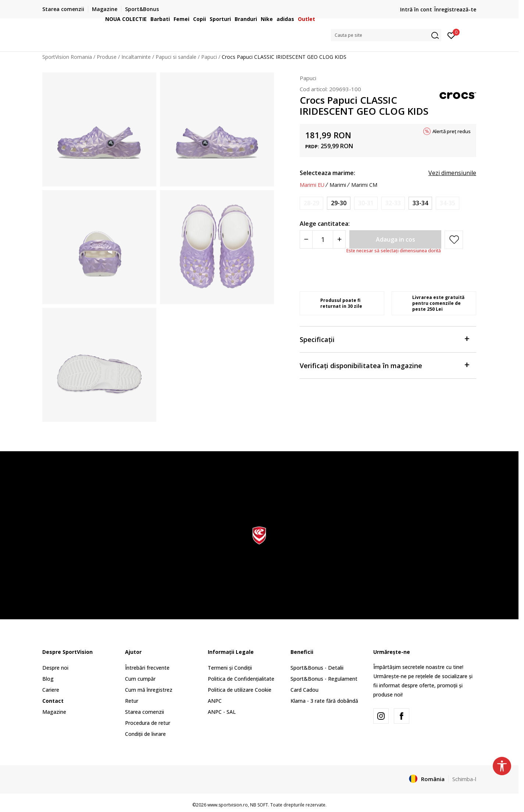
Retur (132, 701)
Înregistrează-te (455, 9)
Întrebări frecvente (147, 668)
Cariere (51, 690)
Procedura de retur (148, 723)
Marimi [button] (338, 185)
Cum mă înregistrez (149, 690)
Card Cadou (304, 690)
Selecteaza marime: (327, 173)
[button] (386, 35)
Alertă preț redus (452, 131)
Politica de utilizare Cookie (240, 690)
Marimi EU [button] (312, 185)
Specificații (384, 339)
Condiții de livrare (145, 734)
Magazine (54, 712)
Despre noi (55, 668)
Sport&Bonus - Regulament (324, 679)
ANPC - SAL (222, 712)
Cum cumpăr (140, 679)
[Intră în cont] (451, 35)
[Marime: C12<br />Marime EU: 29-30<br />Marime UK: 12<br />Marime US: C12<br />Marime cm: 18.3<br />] (339, 203)
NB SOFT (259, 805)
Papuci (308, 78)
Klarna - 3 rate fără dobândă (324, 701)
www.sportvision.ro (228, 805)
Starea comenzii (145, 712)
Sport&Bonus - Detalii (317, 668)
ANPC (215, 701)
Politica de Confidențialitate (241, 679)
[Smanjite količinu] (306, 239)
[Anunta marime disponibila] (311, 203)
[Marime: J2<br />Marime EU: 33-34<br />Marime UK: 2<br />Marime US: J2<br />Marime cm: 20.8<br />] (420, 203)
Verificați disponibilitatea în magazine (384, 365)
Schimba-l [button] (464, 779)
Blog (48, 679)
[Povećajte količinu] (339, 239)
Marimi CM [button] (364, 185)
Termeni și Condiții (230, 668)
